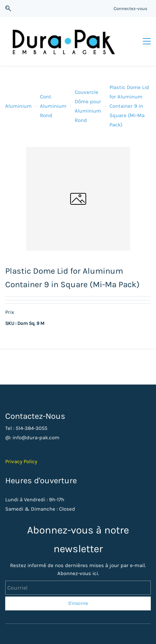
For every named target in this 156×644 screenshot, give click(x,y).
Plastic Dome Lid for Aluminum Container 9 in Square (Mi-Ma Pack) (129, 106)
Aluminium (18, 106)
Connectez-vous (130, 8)
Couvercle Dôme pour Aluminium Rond (88, 106)
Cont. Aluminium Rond (53, 106)
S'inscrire (78, 603)
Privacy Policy (21, 461)
